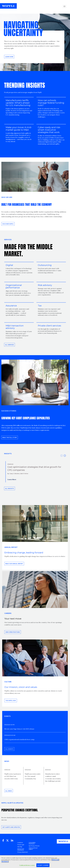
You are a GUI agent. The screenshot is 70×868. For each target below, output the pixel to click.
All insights (10, 488)
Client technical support (33, 849)
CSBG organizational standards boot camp (19, 739)
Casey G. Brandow (15, 474)
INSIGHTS (8, 454)
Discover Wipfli (8, 224)
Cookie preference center (27, 865)
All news (9, 791)
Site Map (20, 847)
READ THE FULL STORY (10, 437)
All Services (9, 345)
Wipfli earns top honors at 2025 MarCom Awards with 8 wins (13, 776)
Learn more (9, 57)
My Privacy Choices (34, 846)
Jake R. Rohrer (24, 474)
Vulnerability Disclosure (32, 843)
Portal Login (21, 845)
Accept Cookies (43, 865)
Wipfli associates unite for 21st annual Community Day (33, 776)
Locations (20, 843)
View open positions (13, 632)
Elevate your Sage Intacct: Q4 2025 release (19, 729)
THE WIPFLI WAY (11, 700)
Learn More (12, 479)
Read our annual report (14, 564)
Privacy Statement (23, 852)
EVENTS (7, 716)
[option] (35, 472)
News (7, 761)
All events (9, 749)
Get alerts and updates (11, 827)
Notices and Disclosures (21, 849)
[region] (35, 862)
